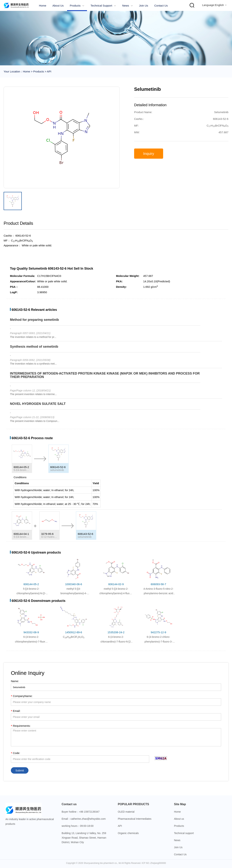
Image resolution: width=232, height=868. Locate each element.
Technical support (103, 6)
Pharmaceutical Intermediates (135, 819)
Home (43, 6)
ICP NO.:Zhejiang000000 (154, 863)
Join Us (144, 6)
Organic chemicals (128, 833)
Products (77, 6)
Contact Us (161, 6)
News (128, 6)
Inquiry (149, 154)
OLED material (126, 812)
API (49, 71)
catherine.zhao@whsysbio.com (88, 819)
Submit (20, 770)
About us (58, 6)
